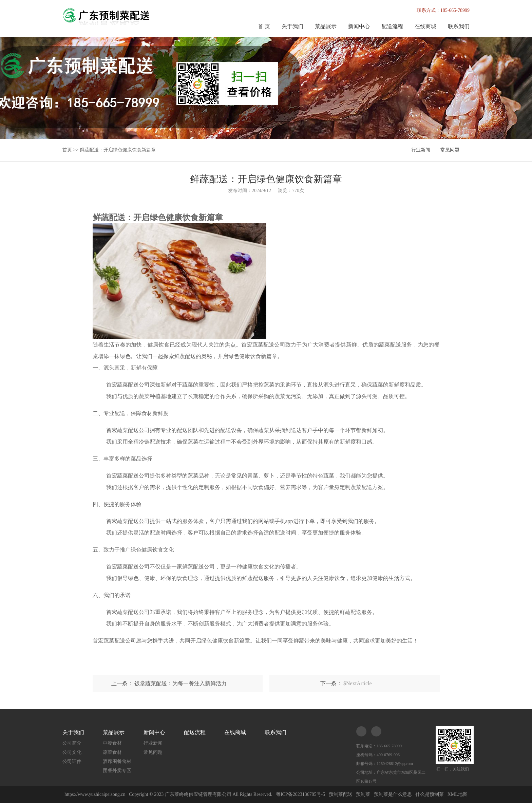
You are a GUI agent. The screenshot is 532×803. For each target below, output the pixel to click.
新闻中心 (359, 26)
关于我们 (292, 26)
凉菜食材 (112, 752)
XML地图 (458, 794)
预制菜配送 (341, 794)
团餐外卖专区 (117, 771)
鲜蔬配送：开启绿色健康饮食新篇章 (118, 150)
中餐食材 (112, 743)
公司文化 (72, 752)
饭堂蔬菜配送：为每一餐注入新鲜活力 (180, 683)
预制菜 (363, 794)
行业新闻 (421, 150)
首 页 (264, 26)
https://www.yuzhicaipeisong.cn (96, 794)
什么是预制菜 (430, 794)
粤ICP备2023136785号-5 (300, 794)
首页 (67, 150)
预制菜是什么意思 (393, 794)
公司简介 (72, 743)
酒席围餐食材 (117, 761)
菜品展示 (326, 26)
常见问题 (450, 150)
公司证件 (72, 761)
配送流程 (392, 26)
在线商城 (425, 26)
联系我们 (459, 26)
